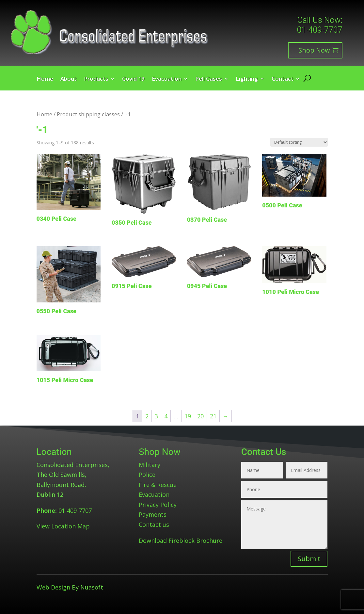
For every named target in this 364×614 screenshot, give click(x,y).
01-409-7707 (319, 30)
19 (188, 416)
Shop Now (314, 50)
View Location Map (63, 526)
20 (200, 416)
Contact (283, 79)
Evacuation (167, 79)
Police (147, 475)
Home (45, 79)
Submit (309, 559)
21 (213, 416)
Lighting (247, 79)
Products (96, 79)
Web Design (53, 587)
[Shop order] (299, 142)
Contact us (154, 525)
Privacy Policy (158, 505)
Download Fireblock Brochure (181, 541)
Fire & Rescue (158, 485)
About (69, 79)
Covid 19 (133, 79)
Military (150, 465)
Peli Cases (209, 79)
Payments (153, 514)
